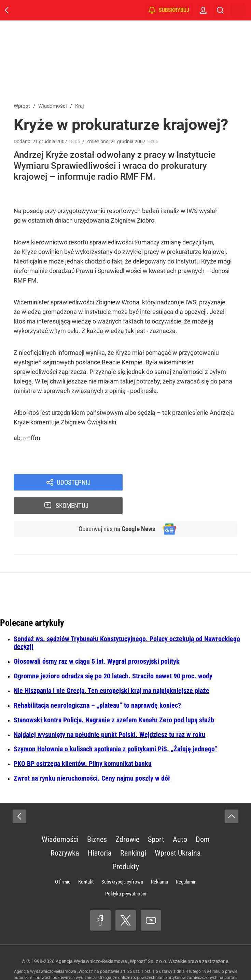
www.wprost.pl (110, 962)
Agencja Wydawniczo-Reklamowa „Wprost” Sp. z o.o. (111, 939)
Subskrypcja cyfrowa (122, 860)
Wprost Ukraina (178, 831)
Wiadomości (60, 817)
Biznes (97, 817)
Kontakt (86, 860)
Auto (180, 817)
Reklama (159, 860)
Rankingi (133, 831)
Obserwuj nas (115, 507)
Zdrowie (127, 817)
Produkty (126, 845)
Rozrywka (65, 831)
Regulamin (186, 860)
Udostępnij (74, 483)
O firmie (63, 860)
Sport (156, 817)
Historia (100, 831)
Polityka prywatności (126, 872)
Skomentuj (189, 483)
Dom (203, 817)
